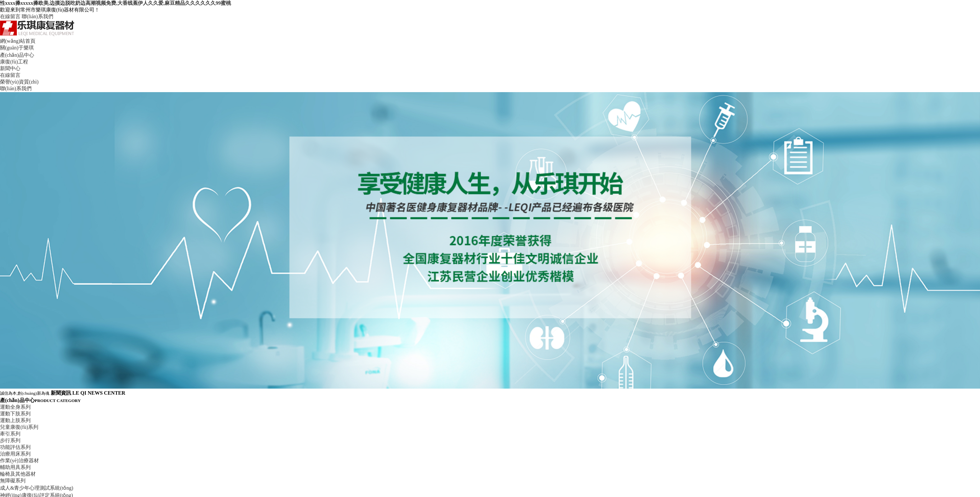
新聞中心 (10, 68)
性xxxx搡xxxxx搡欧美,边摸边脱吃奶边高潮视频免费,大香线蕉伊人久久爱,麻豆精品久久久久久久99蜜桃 (115, 3)
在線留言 (10, 16)
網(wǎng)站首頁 (18, 41)
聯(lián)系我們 (37, 16)
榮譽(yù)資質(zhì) (19, 82)
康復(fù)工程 (14, 62)
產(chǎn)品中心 (17, 55)
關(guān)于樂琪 (17, 48)
